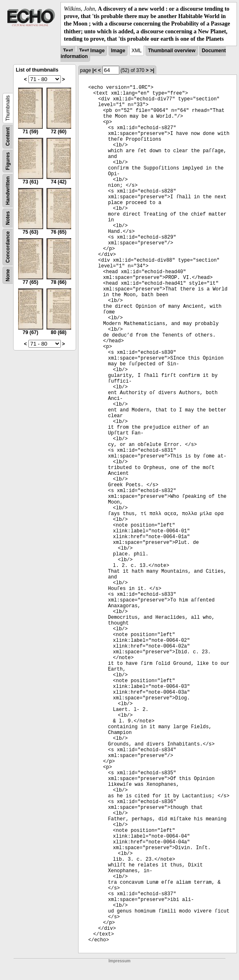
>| (152, 70)
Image (118, 51)
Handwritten (8, 191)
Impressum (119, 961)
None (8, 275)
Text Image (92, 51)
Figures (8, 161)
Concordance (8, 247)
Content (8, 136)
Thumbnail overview (172, 51)
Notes (8, 218)
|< (95, 70)
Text (68, 51)
